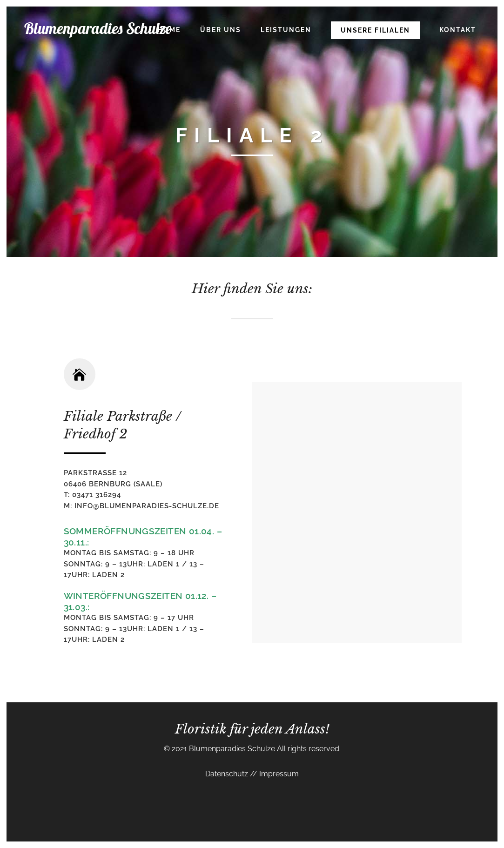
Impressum (278, 774)
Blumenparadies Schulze (232, 749)
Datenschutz (228, 774)
